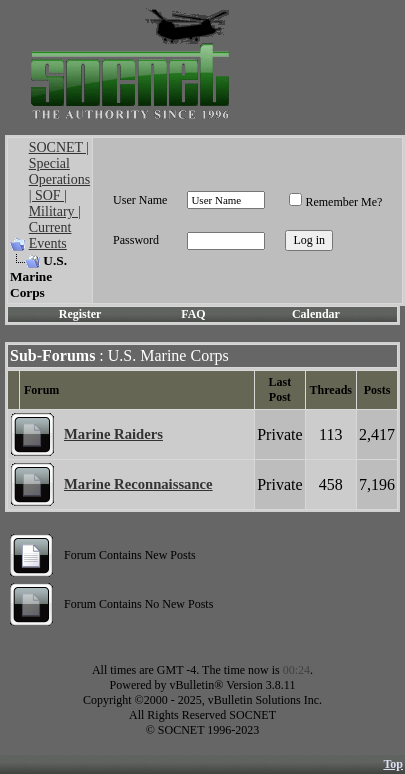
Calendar (316, 314)
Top (393, 764)
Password (136, 240)
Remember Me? (335, 202)
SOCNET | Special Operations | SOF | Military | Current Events (59, 195)
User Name (140, 200)
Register (80, 314)
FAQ (193, 314)
